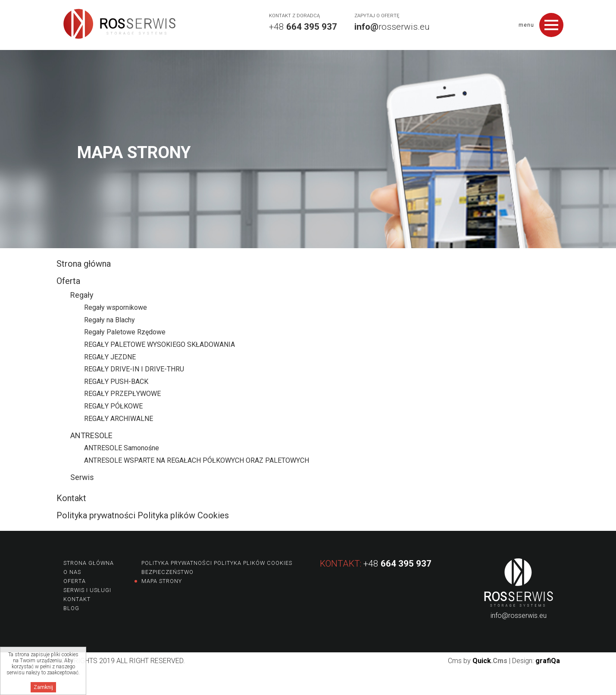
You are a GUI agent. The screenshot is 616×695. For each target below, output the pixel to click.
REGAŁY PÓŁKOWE (113, 406)
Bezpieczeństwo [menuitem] (167, 572)
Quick (490, 661)
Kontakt (71, 498)
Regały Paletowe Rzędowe (125, 332)
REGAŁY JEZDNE (110, 357)
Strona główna (84, 264)
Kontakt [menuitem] (77, 599)
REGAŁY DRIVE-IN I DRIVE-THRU (134, 369)
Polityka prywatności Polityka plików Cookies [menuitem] (217, 563)
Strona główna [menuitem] (89, 563)
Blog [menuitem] (71, 608)
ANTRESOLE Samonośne (122, 448)
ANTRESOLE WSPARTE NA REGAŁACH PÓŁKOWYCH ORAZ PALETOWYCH (197, 460)
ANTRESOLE (91, 435)
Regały (82, 295)
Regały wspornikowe (116, 307)
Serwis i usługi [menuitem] (87, 590)
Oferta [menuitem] (75, 581)
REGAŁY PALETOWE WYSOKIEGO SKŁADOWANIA (159, 344)
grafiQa (548, 661)
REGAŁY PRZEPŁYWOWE (122, 394)
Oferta (68, 281)
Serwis (82, 477)
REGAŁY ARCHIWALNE (119, 419)
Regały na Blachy (109, 320)
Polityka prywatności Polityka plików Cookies (143, 515)
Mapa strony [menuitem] (162, 581)
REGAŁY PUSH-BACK (116, 382)
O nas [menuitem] (72, 572)
